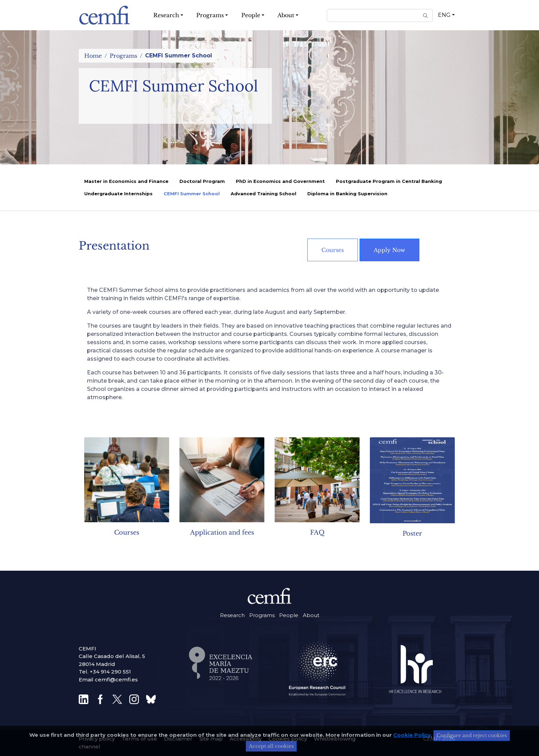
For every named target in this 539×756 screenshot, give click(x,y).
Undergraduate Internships (118, 194)
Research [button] (166, 15)
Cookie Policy (412, 735)
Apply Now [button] (389, 250)
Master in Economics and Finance (126, 181)
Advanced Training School (263, 194)
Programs (123, 56)
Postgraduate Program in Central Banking (389, 181)
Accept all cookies (271, 746)
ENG (444, 15)
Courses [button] (333, 250)
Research (232, 615)
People (289, 615)
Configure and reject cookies (472, 735)
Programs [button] (210, 15)
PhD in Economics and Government (280, 181)
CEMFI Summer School (192, 194)
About (311, 615)
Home (93, 56)
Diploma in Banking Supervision (347, 194)
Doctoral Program (202, 181)
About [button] (286, 15)
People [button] (251, 15)
